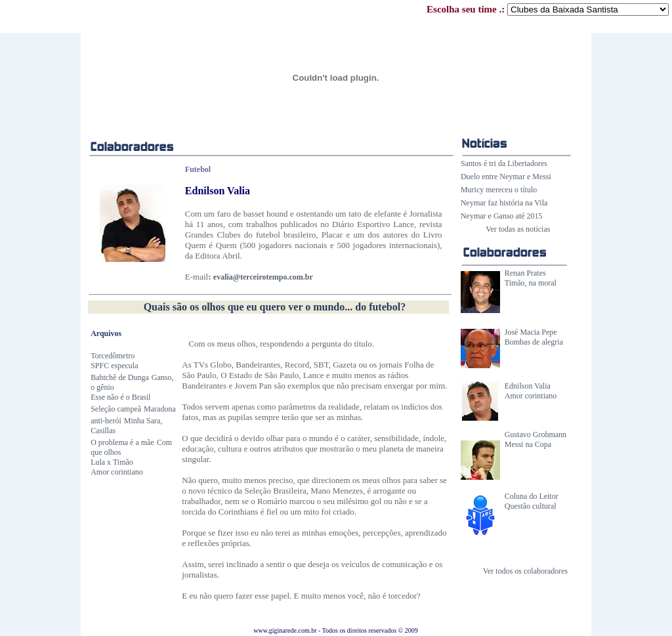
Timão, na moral (531, 283)
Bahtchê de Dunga (120, 377)
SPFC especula (114, 366)
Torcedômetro (113, 356)
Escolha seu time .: (548, 9)
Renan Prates (525, 273)
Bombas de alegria (534, 342)
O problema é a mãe (122, 442)
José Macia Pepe (531, 332)
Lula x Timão (112, 462)
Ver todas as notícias (518, 229)
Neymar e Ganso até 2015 (502, 216)
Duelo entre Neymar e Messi (506, 177)
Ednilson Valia (528, 386)
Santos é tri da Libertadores (504, 163)
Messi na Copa (528, 444)
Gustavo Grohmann (535, 435)
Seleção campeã (116, 409)
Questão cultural (531, 506)
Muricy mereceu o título (499, 190)
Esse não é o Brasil (120, 397)
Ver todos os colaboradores (526, 571)
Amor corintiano (531, 396)
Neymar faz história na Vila (504, 203)
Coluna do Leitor (532, 496)
